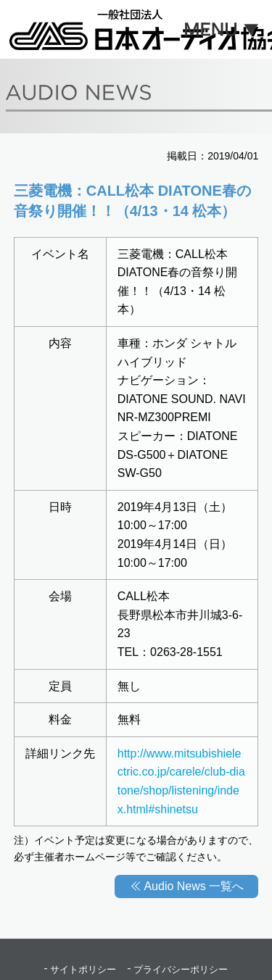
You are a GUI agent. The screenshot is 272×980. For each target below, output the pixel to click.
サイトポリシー (83, 969)
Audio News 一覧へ (194, 886)
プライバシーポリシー (181, 969)
